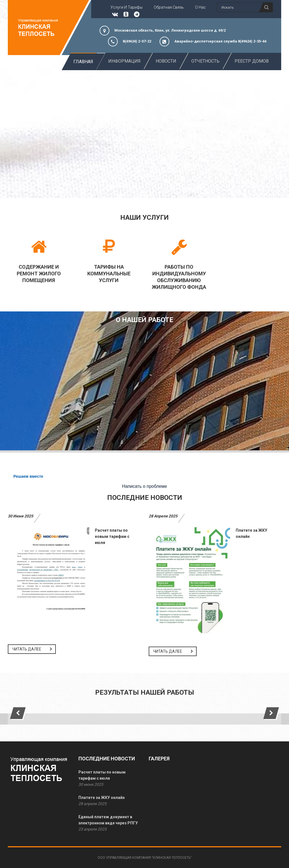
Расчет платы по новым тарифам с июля (112, 536)
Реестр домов (250, 61)
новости (165, 61)
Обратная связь (169, 7)
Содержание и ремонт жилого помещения (39, 274)
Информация (123, 61)
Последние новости (145, 498)
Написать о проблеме (144, 486)
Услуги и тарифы (127, 7)
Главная (83, 62)
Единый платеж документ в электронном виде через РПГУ (108, 820)
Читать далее (27, 649)
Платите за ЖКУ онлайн (102, 798)
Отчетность (204, 61)
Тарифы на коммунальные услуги (109, 274)
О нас (200, 7)
